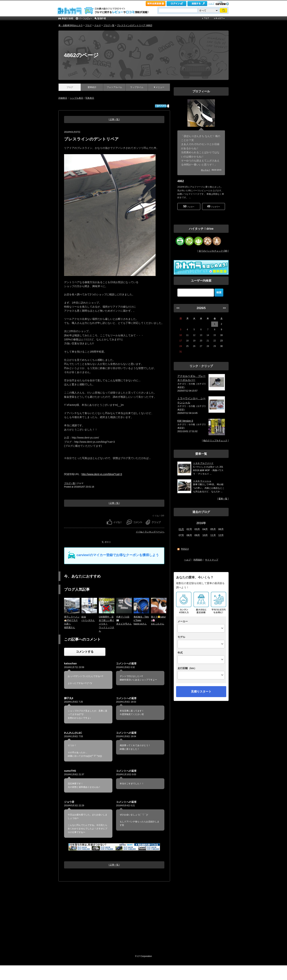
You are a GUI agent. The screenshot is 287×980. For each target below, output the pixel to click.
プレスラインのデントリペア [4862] (134, 25)
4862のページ (81, 55)
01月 (181, 529)
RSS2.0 (185, 549)
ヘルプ (211, 3)
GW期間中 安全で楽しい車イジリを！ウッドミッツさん (107, 624)
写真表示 (90, 98)
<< (178, 308)
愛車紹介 (92, 87)
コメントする (85, 652)
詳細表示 (63, 98)
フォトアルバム (114, 87)
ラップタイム (137, 87)
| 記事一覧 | (114, 119)
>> (224, 308)
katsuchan (70, 663)
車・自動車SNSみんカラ (71, 25)
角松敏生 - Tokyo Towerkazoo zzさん (141, 620)
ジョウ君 (69, 802)
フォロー (189, 206)
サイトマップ (212, 560)
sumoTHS (70, 771)
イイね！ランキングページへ (150, 532)
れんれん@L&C (73, 733)
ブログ (88, 25)
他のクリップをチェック (215, 441)
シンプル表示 (77, 98)
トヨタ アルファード (203, 463)
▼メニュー (159, 87)
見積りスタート (201, 692)
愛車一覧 (223, 499)
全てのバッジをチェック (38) (213, 251)
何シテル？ (206, 170)
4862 (181, 181)
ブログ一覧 (109, 25)
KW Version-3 (185, 421)
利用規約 (198, 560)
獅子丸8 (69, 698)
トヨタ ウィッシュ (202, 481)
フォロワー (214, 206)
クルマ (98, 25)
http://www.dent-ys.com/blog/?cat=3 (102, 474)
